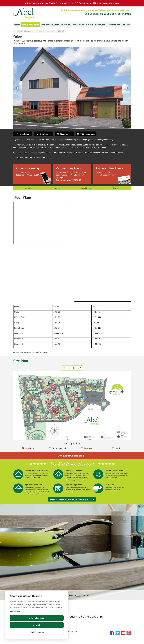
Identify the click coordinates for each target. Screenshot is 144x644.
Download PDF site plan (71, 456)
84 (47, 403)
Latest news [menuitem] (78, 25)
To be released (59, 448)
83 (48, 401)
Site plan (57, 188)
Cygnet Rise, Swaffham (45, 31)
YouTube (123, 633)
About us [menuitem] (65, 25)
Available (30, 448)
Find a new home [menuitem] (31, 25)
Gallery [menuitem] (90, 25)
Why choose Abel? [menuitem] (50, 25)
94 (53, 386)
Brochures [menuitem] (100, 25)
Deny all (51, 625)
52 (64, 417)
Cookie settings (37, 632)
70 (53, 411)
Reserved (88, 448)
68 (56, 408)
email (128, 14)
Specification (87, 188)
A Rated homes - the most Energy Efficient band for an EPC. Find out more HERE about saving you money (72, 3)
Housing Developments (24, 31)
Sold (118, 448)
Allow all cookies (23, 625)
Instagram (129, 633)
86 (49, 393)
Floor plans (28, 188)
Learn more (15, 618)
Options (116, 188)
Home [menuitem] (17, 25)
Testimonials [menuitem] (114, 25)
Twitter (118, 633)
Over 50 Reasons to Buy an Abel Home (69, 499)
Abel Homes (24, 13)
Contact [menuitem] (126, 25)
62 (65, 409)
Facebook (112, 633)
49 (77, 410)
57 (57, 412)
